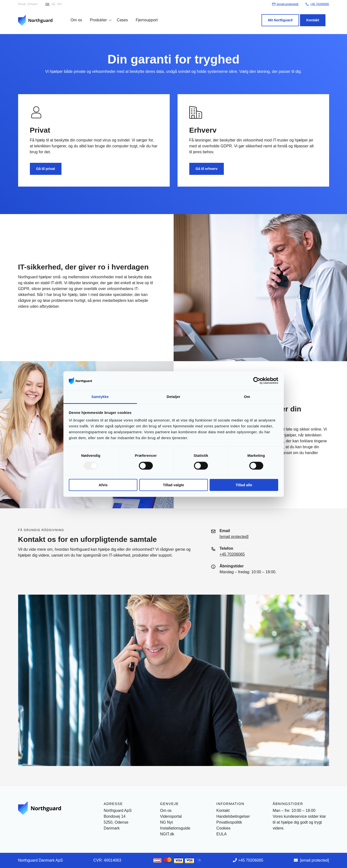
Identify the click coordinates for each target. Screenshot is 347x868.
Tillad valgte (173, 485)
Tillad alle (244, 485)
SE (53, 4)
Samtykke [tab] (100, 397)
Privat (22, 4)
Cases (119, 15)
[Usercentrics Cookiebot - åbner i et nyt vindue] (257, 381)
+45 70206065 (232, 554)
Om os (73, 15)
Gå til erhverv (207, 169)
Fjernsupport (143, 15)
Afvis (103, 485)
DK (48, 4)
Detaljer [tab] (174, 397)
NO (60, 4)
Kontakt (316, 15)
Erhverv (32, 4)
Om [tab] (247, 397)
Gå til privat (46, 169)
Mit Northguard (284, 15)
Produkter (95, 15)
